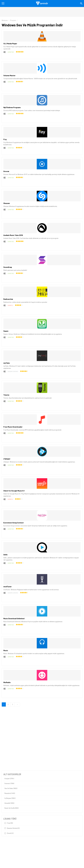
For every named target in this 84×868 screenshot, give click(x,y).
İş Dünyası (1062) (10, 798)
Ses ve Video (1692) (11, 788)
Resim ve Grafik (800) (11, 808)
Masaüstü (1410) (10, 793)
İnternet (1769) (9, 783)
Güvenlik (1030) (9, 803)
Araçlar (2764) (9, 779)
